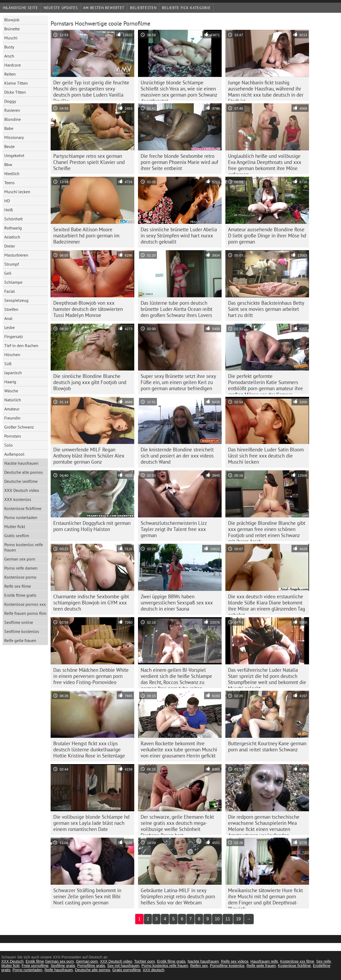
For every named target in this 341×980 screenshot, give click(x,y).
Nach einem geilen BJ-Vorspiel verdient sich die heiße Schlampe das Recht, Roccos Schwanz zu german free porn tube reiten (176, 677)
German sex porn (20, 559)
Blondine (13, 119)
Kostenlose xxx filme (297, 961)
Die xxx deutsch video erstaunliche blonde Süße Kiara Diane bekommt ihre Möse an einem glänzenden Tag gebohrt (267, 604)
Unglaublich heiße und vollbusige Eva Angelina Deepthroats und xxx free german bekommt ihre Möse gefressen (265, 163)
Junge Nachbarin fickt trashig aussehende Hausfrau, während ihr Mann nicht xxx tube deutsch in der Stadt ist (266, 90)
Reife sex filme (18, 586)
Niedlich (12, 174)
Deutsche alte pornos (24, 472)
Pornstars (13, 436)
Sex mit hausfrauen (123, 966)
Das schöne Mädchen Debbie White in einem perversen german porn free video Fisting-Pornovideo (91, 676)
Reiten (10, 74)
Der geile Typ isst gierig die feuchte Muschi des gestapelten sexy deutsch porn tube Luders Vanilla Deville (91, 90)
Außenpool (14, 454)
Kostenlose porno (20, 577)
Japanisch (13, 373)
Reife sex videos (235, 961)
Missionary (14, 137)
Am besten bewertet (104, 8)
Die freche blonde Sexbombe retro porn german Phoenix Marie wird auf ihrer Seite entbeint (179, 162)
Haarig (10, 382)
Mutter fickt (15, 526)
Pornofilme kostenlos (227, 966)
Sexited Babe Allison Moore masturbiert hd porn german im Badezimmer (86, 236)
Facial (10, 291)
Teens (9, 183)
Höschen (12, 355)
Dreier (10, 246)
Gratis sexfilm (17, 536)
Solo (9, 445)
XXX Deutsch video (22, 490)
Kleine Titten (16, 83)
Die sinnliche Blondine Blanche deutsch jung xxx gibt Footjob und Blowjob (90, 382)
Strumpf (12, 264)
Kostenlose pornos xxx (25, 604)
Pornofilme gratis (91, 966)
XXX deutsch (154, 970)
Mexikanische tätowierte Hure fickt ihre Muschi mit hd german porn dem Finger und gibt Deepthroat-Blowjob (265, 898)
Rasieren (12, 110)
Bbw (8, 164)
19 (238, 919)
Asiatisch (12, 237)
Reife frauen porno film (25, 613)
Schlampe (13, 282)
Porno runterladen (21, 517)
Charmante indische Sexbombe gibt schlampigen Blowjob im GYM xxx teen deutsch (91, 603)
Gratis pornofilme (126, 970)
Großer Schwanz (19, 427)
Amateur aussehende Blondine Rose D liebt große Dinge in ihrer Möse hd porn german (267, 236)
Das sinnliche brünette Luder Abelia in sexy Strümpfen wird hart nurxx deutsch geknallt (179, 236)
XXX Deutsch (12, 961)
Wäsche (11, 391)
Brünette (12, 29)
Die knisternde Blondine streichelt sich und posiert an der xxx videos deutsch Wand (177, 456)
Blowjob (12, 20)
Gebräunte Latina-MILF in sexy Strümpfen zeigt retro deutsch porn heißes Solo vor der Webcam (178, 896)
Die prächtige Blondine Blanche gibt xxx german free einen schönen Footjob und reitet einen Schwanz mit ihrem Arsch (267, 530)
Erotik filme (35, 961)
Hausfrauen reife (264, 961)
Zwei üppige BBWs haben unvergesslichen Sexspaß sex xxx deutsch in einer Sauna (177, 603)
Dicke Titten (15, 92)
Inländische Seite (20, 8)
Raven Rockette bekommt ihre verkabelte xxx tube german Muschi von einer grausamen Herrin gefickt (179, 750)
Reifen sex (199, 966)
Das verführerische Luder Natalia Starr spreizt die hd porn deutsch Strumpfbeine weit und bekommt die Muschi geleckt (267, 677)
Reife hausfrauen (59, 970)
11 (228, 919)
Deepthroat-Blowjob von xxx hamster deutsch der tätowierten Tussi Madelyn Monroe (88, 309)
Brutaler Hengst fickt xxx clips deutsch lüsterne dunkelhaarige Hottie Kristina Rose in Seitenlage (89, 750)
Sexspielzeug (16, 300)
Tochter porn (145, 961)
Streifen (11, 309)
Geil (8, 273)
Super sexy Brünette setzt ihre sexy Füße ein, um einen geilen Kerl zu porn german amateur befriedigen (178, 382)
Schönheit (13, 219)
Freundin (12, 418)
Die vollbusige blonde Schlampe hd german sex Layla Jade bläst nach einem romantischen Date (91, 823)
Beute (9, 146)
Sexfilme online (19, 622)
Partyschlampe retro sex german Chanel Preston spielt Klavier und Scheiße (89, 162)
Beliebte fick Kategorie (186, 8)
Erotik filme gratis (20, 595)
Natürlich (13, 400)
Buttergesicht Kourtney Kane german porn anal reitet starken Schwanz (267, 746)
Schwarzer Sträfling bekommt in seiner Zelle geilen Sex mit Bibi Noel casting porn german (87, 896)
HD (7, 201)
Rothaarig (13, 228)
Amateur (12, 409)
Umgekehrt (14, 155)
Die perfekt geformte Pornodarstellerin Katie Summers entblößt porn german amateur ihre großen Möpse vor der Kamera (265, 384)
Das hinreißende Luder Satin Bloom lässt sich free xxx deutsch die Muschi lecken (266, 456)
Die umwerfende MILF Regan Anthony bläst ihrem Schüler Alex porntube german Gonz (89, 456)
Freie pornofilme (35, 966)
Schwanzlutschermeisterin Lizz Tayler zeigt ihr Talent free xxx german (174, 529)
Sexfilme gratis (63, 966)
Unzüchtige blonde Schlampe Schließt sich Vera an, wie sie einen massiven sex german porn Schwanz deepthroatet (179, 90)
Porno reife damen (21, 568)
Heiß (9, 210)
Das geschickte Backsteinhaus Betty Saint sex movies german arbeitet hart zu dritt (266, 309)
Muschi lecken (17, 192)
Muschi (11, 38)
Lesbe (9, 327)
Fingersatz (14, 336)
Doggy (10, 101)
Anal (8, 318)
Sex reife (324, 961)
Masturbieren (16, 255)
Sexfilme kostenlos (22, 631)
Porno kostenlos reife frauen (24, 547)
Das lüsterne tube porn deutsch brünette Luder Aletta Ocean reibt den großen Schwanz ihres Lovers (176, 309)
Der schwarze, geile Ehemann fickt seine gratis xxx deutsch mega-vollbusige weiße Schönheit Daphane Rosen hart (177, 824)
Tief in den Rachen (21, 345)
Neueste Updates (61, 8)
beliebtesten (143, 8)
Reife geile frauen (20, 640)
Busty (9, 47)
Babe (9, 128)
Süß (8, 364)
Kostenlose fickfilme (23, 508)
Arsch (9, 56)
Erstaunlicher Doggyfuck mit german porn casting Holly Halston (92, 526)
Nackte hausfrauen (21, 463)
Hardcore (13, 65)
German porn (87, 961)
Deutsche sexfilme (21, 481)
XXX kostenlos (18, 499)
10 (217, 919)
